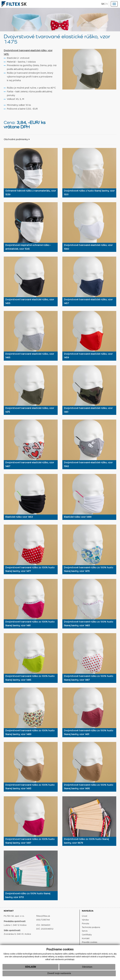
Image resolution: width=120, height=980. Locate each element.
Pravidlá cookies (90, 942)
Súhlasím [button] (30, 967)
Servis (85, 931)
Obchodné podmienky (17, 139)
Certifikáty (87, 935)
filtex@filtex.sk (43, 916)
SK (103, 4)
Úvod (84, 916)
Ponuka (85, 924)
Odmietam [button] (87, 967)
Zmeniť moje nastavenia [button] (59, 973)
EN (106, 4)
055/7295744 (43, 920)
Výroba (85, 920)
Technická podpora (91, 927)
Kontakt (86, 939)
